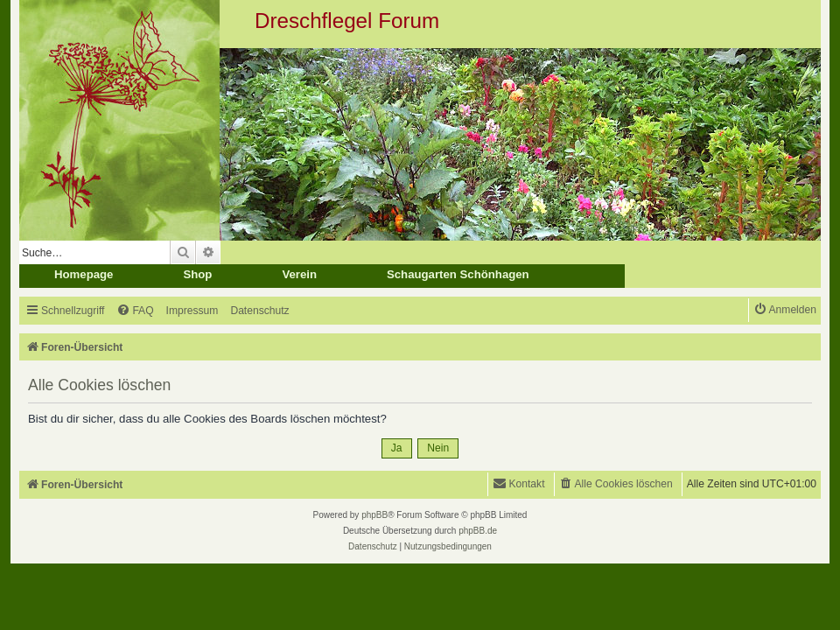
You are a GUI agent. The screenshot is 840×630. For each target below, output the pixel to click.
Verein (299, 274)
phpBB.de (478, 531)
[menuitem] (135, 311)
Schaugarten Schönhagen (458, 274)
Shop (197, 274)
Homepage (84, 274)
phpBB (374, 515)
